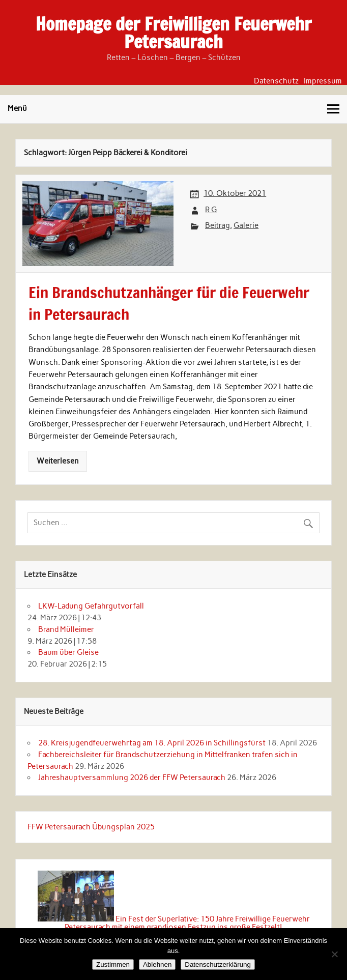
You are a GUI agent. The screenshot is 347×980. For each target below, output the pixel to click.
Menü (17, 108)
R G (211, 210)
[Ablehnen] (334, 954)
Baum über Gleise (68, 652)
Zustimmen (113, 964)
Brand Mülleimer (66, 629)
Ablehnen (157, 964)
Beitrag (218, 225)
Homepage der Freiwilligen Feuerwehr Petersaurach (173, 33)
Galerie (246, 225)
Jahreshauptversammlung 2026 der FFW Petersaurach (132, 777)
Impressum (323, 81)
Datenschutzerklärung (218, 964)
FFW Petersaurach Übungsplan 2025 (91, 827)
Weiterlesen (58, 461)
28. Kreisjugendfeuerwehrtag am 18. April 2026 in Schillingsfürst (152, 743)
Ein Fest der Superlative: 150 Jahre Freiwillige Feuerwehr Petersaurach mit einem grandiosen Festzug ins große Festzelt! (187, 923)
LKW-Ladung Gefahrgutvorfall (91, 606)
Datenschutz (276, 81)
